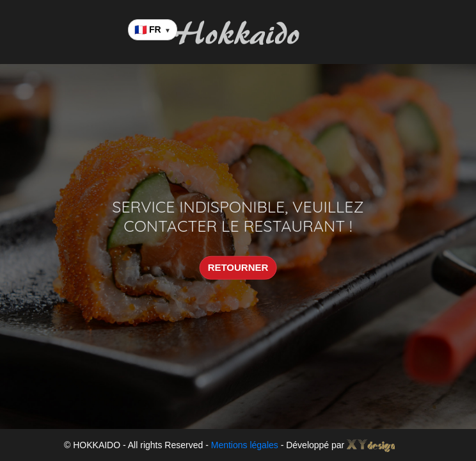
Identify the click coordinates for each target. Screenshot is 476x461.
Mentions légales (245, 445)
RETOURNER (238, 267)
